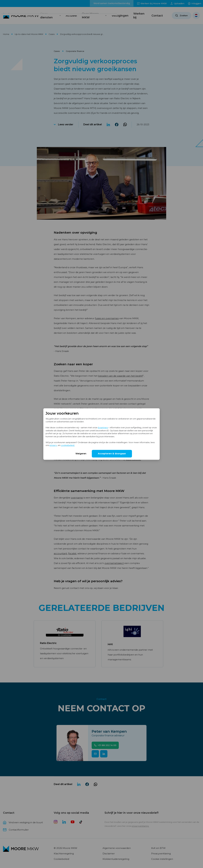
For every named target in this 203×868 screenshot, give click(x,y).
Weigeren (81, 453)
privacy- (53, 445)
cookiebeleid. (68, 445)
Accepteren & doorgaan (112, 453)
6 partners (103, 427)
